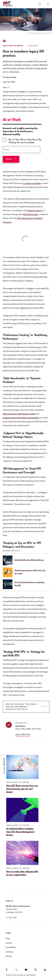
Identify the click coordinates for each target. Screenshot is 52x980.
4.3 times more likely (32, 183)
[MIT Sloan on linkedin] (45, 971)
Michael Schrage (30, 214)
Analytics (33, 46)
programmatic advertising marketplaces (21, 418)
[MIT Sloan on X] (16, 971)
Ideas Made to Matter (13, 46)
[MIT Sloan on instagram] (35, 971)
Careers (9, 943)
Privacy (9, 956)
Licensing (9, 952)
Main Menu (48, 4)
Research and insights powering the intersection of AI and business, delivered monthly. (20, 131)
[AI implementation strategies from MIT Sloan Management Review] (22, 817)
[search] (40, 4)
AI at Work (12, 119)
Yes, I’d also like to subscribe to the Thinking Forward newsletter (25, 141)
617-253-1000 (11, 917)
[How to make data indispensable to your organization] (22, 859)
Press (8, 938)
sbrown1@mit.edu (23, 734)
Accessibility (11, 947)
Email (6, 149)
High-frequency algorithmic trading (19, 414)
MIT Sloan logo (8, 7)
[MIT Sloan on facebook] (7, 971)
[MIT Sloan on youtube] (26, 971)
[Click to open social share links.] (7, 87)
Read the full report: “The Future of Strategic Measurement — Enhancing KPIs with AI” (22, 707)
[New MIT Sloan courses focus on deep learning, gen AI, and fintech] (22, 774)
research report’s (35, 210)
